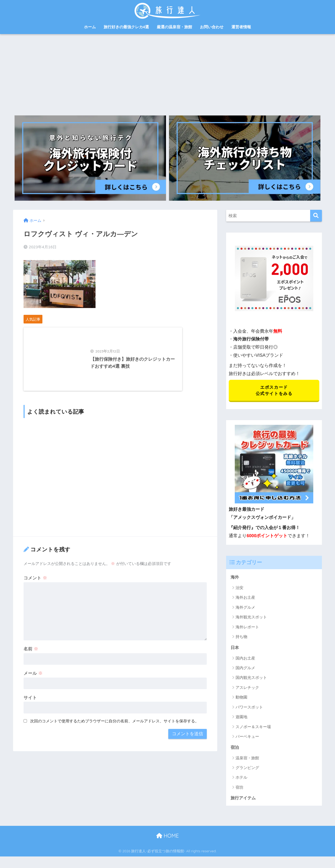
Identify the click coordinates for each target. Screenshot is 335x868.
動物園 (241, 698)
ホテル (241, 778)
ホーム (90, 27)
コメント (35, 588)
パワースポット (249, 708)
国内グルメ (245, 669)
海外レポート (247, 627)
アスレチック (247, 688)
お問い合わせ (212, 27)
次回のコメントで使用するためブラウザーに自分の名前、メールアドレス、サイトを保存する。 (115, 731)
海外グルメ (245, 608)
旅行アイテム (244, 799)
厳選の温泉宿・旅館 (174, 27)
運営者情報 (241, 27)
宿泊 (235, 748)
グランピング (247, 769)
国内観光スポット (251, 679)
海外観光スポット (251, 618)
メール (33, 683)
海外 (235, 577)
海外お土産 (245, 598)
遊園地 (241, 718)
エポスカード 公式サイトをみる (274, 391)
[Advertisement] (167, 73)
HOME (167, 837)
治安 (239, 588)
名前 (31, 659)
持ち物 (241, 637)
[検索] (316, 216)
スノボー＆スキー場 (253, 727)
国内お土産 (245, 659)
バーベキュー (247, 737)
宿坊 (239, 788)
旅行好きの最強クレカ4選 (126, 27)
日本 (235, 648)
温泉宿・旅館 (247, 759)
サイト (30, 708)
